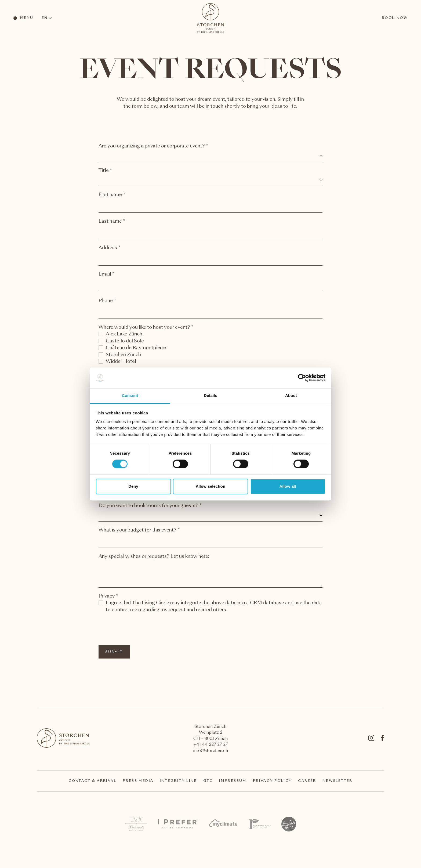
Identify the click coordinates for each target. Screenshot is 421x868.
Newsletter (338, 781)
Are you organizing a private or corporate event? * (153, 146)
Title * (105, 171)
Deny (133, 486)
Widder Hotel (121, 362)
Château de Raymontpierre (136, 348)
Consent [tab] (130, 395)
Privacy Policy (272, 781)
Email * (107, 274)
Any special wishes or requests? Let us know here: (154, 557)
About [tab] (291, 395)
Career (307, 781)
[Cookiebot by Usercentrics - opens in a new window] (302, 378)
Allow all (288, 486)
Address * (110, 248)
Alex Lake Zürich (124, 334)
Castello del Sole (125, 341)
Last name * (112, 221)
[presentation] (139, 629)
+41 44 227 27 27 (211, 745)
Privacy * (108, 596)
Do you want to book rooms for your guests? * (150, 506)
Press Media (138, 781)
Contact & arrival (92, 781)
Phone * (107, 301)
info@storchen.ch (211, 751)
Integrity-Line (178, 781)
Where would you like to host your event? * (146, 328)
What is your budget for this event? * (139, 530)
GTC (208, 781)
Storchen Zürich (123, 355)
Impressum (233, 781)
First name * (112, 195)
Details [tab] (210, 395)
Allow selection (211, 486)
